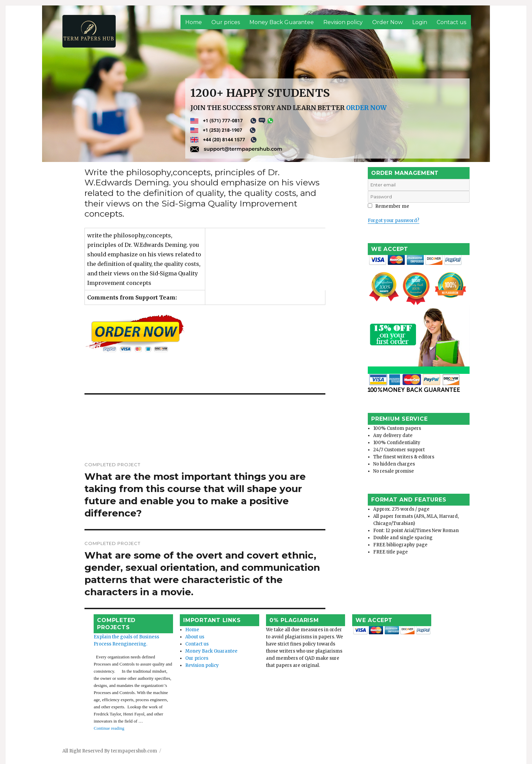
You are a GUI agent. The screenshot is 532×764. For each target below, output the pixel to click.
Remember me (388, 206)
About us (182, 635)
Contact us (451, 22)
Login (420, 22)
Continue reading (103, 705)
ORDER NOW (366, 108)
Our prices (226, 22)
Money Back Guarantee (282, 22)
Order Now (387, 22)
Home (194, 22)
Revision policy (343, 22)
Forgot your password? (394, 221)
